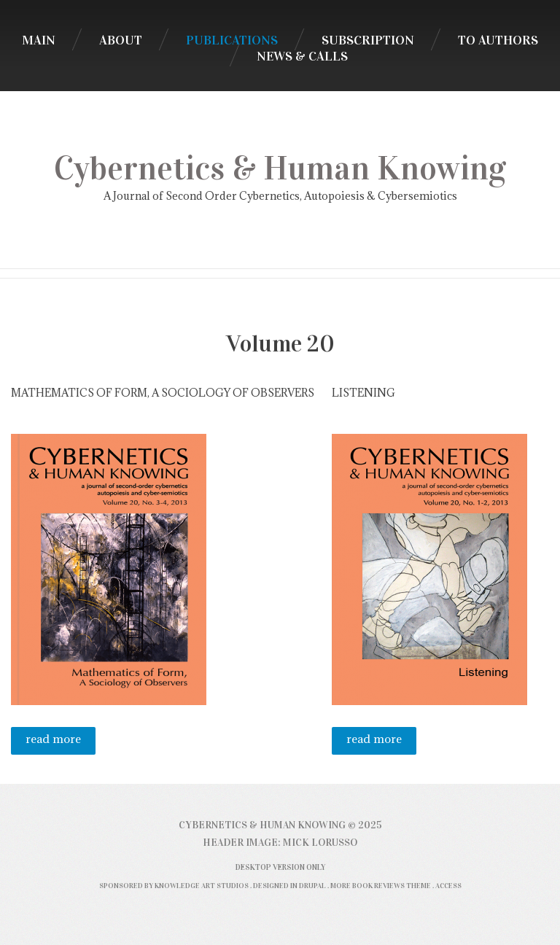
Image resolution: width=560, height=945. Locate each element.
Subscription (368, 40)
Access (448, 886)
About (121, 40)
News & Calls (302, 56)
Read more (61, 743)
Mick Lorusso (320, 843)
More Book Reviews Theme (381, 886)
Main (39, 40)
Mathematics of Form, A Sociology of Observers (163, 393)
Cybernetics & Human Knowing (280, 168)
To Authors (498, 40)
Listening (363, 393)
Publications (232, 40)
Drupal (312, 886)
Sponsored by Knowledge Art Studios (174, 886)
